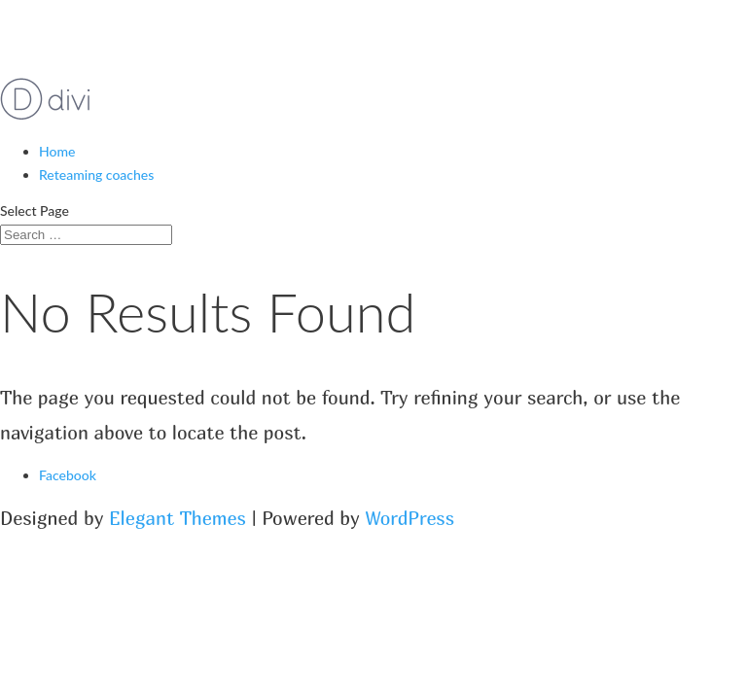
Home (57, 151)
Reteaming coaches (96, 175)
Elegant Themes (178, 518)
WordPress (410, 518)
